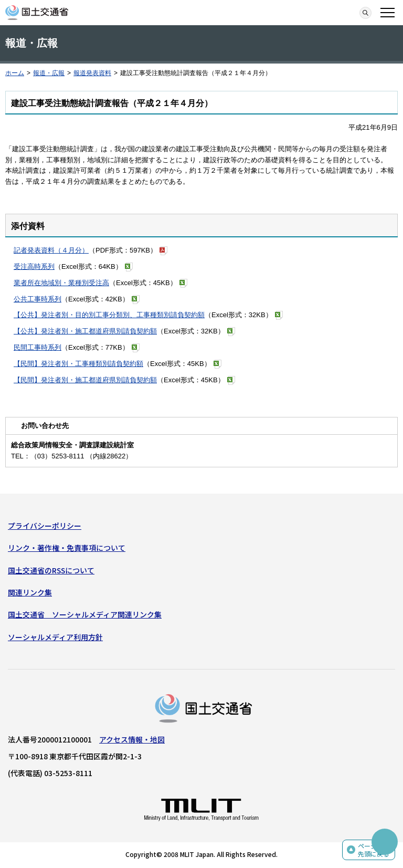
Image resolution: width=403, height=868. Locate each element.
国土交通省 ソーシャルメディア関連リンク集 (85, 614)
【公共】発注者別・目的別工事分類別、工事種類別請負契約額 (109, 315)
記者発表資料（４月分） (51, 250)
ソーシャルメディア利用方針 (55, 637)
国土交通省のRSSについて (51, 570)
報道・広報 (49, 73)
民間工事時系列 (38, 347)
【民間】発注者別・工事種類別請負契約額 (78, 364)
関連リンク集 (30, 592)
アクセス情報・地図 (132, 739)
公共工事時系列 (38, 299)
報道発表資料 (92, 73)
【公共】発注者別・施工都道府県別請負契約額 (85, 331)
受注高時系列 (34, 266)
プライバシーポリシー (45, 526)
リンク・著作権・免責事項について (67, 548)
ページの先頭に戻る (374, 850)
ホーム (15, 73)
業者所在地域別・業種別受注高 (61, 283)
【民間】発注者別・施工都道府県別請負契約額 (85, 380)
